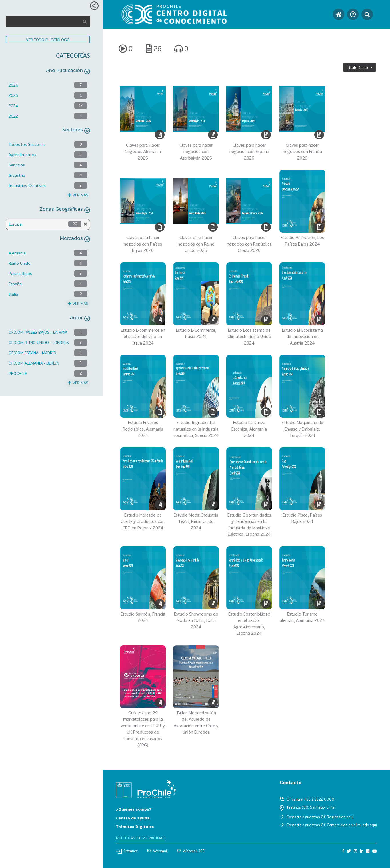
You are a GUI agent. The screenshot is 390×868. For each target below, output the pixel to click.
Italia (13, 294)
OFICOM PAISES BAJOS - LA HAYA (38, 332)
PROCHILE (18, 373)
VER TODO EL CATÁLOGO (48, 40)
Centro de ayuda (133, 818)
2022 (13, 116)
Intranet (127, 851)
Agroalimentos (22, 155)
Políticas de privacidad (141, 838)
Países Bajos (20, 273)
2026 (13, 85)
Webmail (158, 851)
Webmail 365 (191, 851)
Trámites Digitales (135, 826)
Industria (17, 175)
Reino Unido (20, 263)
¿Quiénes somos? (134, 809)
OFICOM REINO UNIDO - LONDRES (39, 342)
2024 (13, 106)
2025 (13, 95)
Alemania (17, 253)
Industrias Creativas (27, 185)
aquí (350, 817)
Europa (15, 224)
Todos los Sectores (27, 144)
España (15, 284)
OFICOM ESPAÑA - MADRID (32, 353)
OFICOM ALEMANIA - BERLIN (34, 363)
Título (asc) (358, 67)
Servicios (17, 165)
